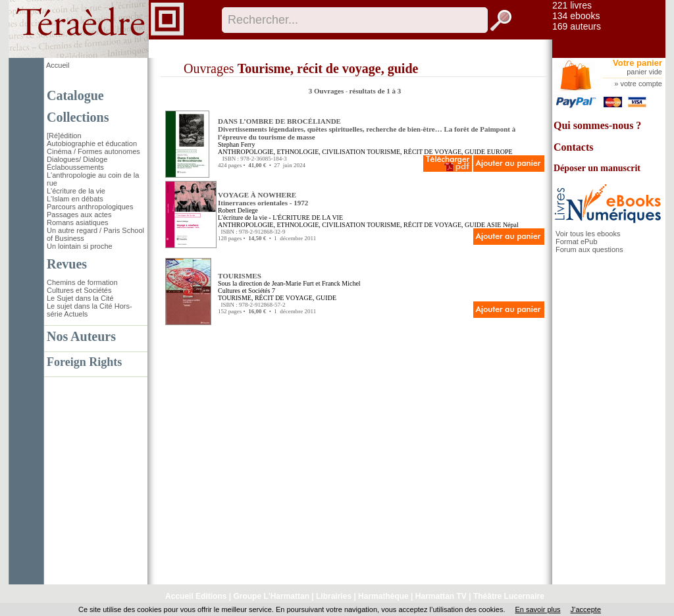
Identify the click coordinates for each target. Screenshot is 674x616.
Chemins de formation (82, 282)
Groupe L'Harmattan (271, 596)
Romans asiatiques (78, 222)
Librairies (334, 596)
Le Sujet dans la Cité (80, 298)
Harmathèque (383, 596)
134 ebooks (576, 16)
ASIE (494, 225)
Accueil (58, 65)
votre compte (641, 84)
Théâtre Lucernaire (509, 596)
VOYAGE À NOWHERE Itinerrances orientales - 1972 (263, 199)
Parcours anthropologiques (90, 207)
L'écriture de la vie (76, 191)
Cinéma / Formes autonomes (93, 151)
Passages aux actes (79, 215)
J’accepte (586, 609)
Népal (511, 225)
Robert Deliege (238, 210)
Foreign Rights (84, 362)
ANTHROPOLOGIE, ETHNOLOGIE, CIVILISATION (292, 152)
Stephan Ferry (236, 144)
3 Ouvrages (327, 91)
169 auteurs (577, 26)
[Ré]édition (64, 136)
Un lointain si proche (80, 246)
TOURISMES (240, 276)
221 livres (572, 5)
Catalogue (75, 95)
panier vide (644, 72)
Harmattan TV (441, 596)
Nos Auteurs (81, 336)
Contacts (573, 147)
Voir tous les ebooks (588, 234)
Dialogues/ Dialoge (77, 159)
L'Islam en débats (75, 199)
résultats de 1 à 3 (375, 91)
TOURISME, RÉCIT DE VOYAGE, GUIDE (426, 152)
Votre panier (637, 63)
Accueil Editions (196, 596)
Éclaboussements (75, 167)
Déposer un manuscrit (597, 168)
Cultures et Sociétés (79, 290)
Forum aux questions (589, 249)
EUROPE (500, 152)
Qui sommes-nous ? (597, 125)
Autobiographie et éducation (92, 143)
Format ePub (577, 242)
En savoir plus (537, 609)
